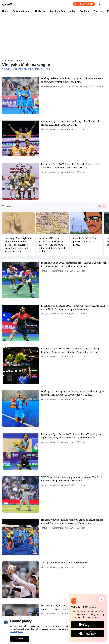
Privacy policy (17, 632)
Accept (20, 639)
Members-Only (58, 11)
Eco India (85, 11)
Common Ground (21, 11)
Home (5, 11)
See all (102, 206)
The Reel (98, 11)
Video (73, 11)
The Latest (40, 11)
